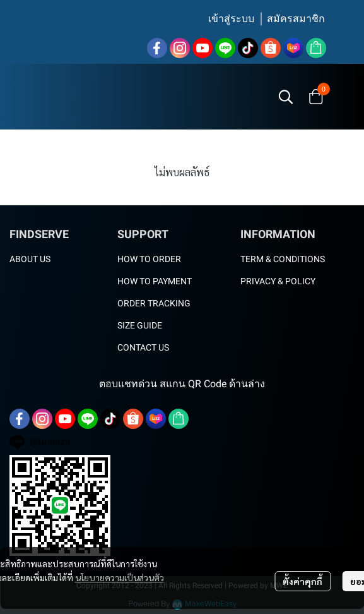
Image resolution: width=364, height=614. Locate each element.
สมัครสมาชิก (296, 19)
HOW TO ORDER (149, 259)
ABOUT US (30, 259)
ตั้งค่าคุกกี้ (302, 581)
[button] (286, 97)
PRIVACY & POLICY (278, 281)
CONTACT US (143, 347)
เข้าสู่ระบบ (231, 19)
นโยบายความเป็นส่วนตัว (120, 577)
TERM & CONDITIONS (283, 259)
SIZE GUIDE (140, 325)
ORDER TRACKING (154, 303)
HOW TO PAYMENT (155, 281)
